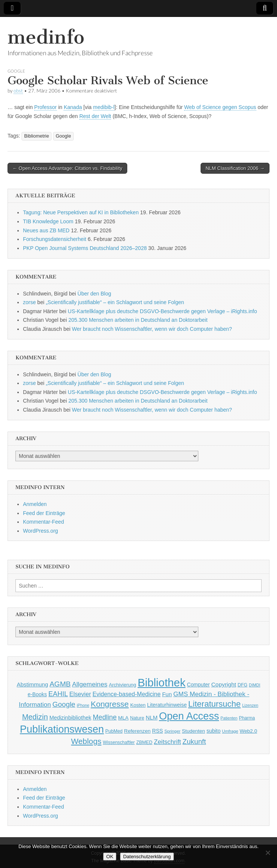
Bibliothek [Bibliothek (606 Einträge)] (162, 682)
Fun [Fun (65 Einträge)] (167, 694)
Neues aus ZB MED (46, 230)
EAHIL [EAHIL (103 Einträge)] (58, 694)
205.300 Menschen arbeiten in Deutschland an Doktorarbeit (138, 320)
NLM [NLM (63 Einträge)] (151, 718)
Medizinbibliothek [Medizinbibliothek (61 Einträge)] (70, 718)
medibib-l (104, 107)
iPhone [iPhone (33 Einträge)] (83, 705)
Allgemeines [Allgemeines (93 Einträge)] (90, 684)
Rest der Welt (95, 116)
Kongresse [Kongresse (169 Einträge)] (110, 704)
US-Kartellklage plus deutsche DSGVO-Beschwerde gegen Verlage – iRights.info (162, 311)
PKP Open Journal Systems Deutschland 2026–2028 (85, 248)
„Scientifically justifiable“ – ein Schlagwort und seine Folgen (115, 302)
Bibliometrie (37, 136)
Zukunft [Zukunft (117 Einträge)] (194, 742)
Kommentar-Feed (43, 522)
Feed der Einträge (44, 513)
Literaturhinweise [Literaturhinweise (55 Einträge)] (167, 705)
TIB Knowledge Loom (48, 221)
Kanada (73, 107)
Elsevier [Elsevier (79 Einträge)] (80, 694)
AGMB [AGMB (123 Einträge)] (60, 684)
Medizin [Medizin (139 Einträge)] (35, 717)
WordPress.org (40, 531)
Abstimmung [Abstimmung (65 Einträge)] (32, 684)
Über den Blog (94, 294)
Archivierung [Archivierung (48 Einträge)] (123, 685)
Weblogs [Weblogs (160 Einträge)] (86, 741)
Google (16, 71)
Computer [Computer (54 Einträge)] (199, 685)
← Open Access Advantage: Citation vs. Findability (67, 168)
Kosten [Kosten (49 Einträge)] (138, 705)
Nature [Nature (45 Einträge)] (137, 718)
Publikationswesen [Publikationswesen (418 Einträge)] (62, 729)
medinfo (46, 37)
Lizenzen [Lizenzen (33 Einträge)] (250, 705)
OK (110, 857)
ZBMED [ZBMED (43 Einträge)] (144, 742)
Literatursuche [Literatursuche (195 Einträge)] (214, 704)
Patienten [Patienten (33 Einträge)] (229, 718)
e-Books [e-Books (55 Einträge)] (37, 694)
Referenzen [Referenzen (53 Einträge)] (138, 731)
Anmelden (35, 504)
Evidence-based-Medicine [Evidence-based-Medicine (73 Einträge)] (127, 694)
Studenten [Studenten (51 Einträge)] (193, 731)
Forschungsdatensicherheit (55, 239)
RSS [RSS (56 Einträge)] (158, 731)
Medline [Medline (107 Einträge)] (104, 717)
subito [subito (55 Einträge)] (214, 731)
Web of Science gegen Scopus (220, 107)
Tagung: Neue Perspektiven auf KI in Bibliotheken (81, 212)
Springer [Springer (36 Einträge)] (173, 731)
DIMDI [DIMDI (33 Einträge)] (254, 685)
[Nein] (268, 853)
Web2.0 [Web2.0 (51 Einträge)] (248, 731)
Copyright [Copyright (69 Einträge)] (224, 684)
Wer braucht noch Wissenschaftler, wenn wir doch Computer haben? (152, 329)
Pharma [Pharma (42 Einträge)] (247, 718)
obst (18, 91)
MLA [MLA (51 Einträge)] (123, 718)
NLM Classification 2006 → (235, 168)
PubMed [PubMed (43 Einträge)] (114, 731)
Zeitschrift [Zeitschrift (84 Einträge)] (167, 742)
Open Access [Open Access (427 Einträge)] (189, 716)
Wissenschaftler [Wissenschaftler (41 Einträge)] (119, 742)
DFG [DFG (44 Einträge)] (242, 685)
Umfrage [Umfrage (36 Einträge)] (230, 731)
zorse (29, 302)
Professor (46, 107)
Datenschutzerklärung (147, 857)
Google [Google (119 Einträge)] (64, 704)
